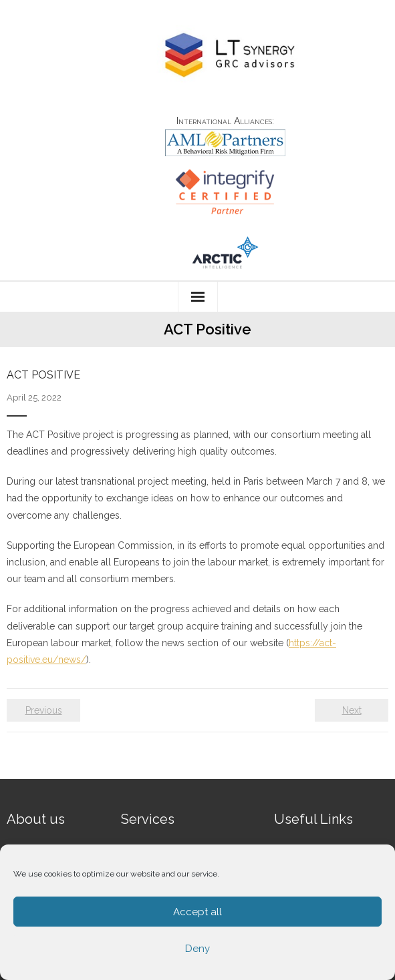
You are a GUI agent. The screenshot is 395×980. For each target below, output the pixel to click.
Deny (197, 949)
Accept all (197, 912)
